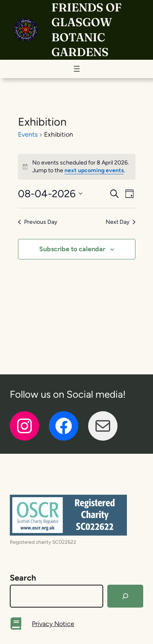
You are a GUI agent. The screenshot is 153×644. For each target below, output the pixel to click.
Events (28, 134)
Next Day (121, 222)
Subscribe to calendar (72, 249)
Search (23, 578)
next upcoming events (94, 170)
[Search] (125, 596)
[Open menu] (77, 69)
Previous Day (38, 222)
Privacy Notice (53, 624)
